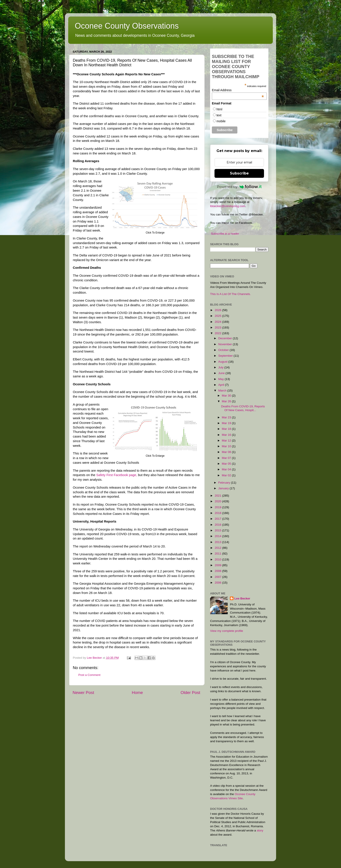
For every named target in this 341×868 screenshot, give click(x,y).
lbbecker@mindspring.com (228, 206)
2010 (218, 559)
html (219, 109)
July (221, 367)
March (223, 390)
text (219, 115)
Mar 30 (227, 396)
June (222, 373)
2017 (218, 519)
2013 (218, 542)
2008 (218, 571)
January (224, 488)
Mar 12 (227, 440)
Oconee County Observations (127, 26)
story (260, 830)
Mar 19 (227, 423)
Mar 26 (227, 401)
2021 (218, 496)
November (225, 344)
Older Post (190, 693)
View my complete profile (227, 631)
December (225, 338)
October (224, 350)
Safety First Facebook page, (117, 475)
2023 (218, 327)
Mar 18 (227, 429)
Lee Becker (242, 598)
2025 (218, 316)
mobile (221, 121)
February (225, 483)
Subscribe (239, 173)
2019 (218, 507)
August (223, 362)
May (221, 379)
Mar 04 (227, 469)
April (222, 385)
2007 (218, 577)
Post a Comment (89, 675)
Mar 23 (227, 417)
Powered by (239, 187)
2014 (218, 536)
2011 (218, 554)
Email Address (238, 90)
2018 (218, 513)
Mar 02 (227, 475)
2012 (218, 548)
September (226, 356)
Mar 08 (227, 452)
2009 (218, 565)
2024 (218, 322)
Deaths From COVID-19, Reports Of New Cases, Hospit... (243, 408)
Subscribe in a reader (225, 234)
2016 (218, 525)
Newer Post (83, 693)
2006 (218, 583)
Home (137, 693)
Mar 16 (227, 435)
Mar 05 (227, 464)
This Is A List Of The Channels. (230, 294)
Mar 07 (227, 458)
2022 (218, 333)
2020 (218, 501)
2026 (218, 310)
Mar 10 (227, 446)
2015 (218, 530)
